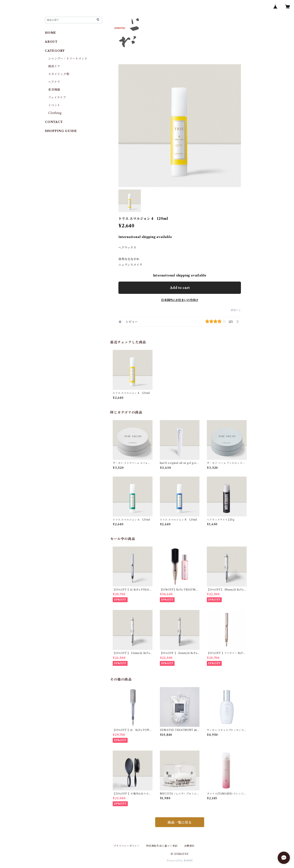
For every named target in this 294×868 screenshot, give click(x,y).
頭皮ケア (54, 66)
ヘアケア (54, 82)
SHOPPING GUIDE (61, 131)
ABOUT (51, 42)
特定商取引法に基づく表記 (162, 846)
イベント (54, 105)
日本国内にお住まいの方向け (180, 300)
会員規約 (189, 846)
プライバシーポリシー (127, 846)
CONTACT (54, 122)
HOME (51, 33)
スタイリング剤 (59, 74)
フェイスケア (57, 97)
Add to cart (180, 288)
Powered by (180, 861)
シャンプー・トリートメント (68, 59)
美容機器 (54, 90)
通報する (236, 310)
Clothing (55, 113)
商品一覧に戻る (180, 822)
